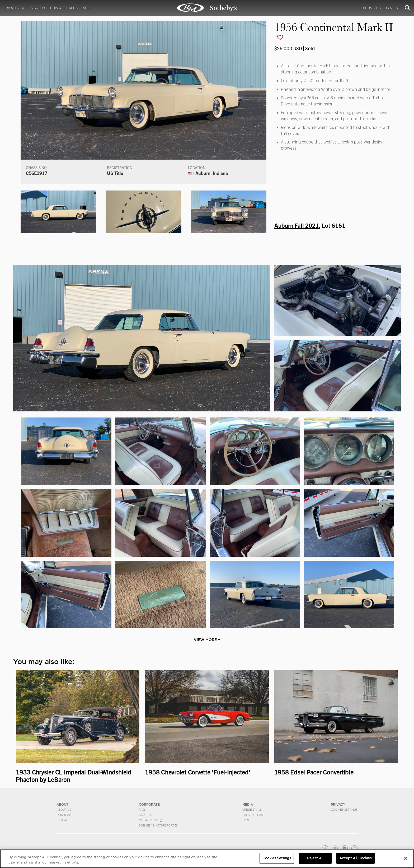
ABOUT (62, 804)
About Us (64, 810)
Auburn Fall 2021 (297, 225)
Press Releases (254, 815)
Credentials (252, 810)
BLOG (246, 820)
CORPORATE (149, 804)
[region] (207, 859)
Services (372, 8)
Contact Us (65, 820)
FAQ (142, 810)
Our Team (64, 815)
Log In (392, 8)
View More (207, 640)
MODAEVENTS (151, 820)
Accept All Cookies (355, 858)
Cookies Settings (344, 810)
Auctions (16, 8)
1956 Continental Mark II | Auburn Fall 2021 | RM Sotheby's (207, 8)
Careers (145, 815)
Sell (87, 8)
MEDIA (248, 804)
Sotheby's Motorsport (158, 825)
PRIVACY (338, 804)
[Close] (406, 858)
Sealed (38, 8)
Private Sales (64, 8)
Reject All (315, 858)
